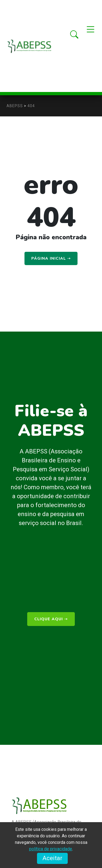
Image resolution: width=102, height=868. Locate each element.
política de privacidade (51, 849)
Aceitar (52, 858)
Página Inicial (51, 258)
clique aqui (51, 619)
